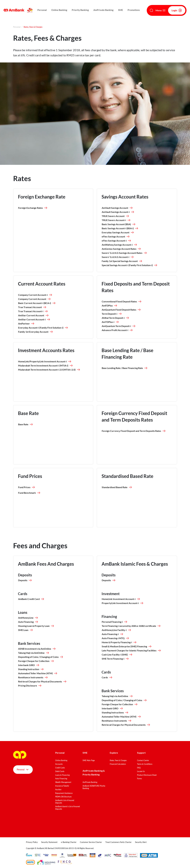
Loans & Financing (62, 775)
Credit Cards (60, 768)
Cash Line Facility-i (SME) (117, 655)
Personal (42, 10)
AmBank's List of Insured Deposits (65, 802)
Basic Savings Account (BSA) (119, 224)
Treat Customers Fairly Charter (118, 842)
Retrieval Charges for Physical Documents (42, 681)
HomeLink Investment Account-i (121, 599)
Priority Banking (80, 10)
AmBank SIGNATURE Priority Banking (94, 787)
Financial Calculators (118, 764)
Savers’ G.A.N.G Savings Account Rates (124, 253)
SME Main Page (89, 760)
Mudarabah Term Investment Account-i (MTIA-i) (46, 366)
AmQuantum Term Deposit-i (119, 326)
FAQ (139, 768)
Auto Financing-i (113, 634)
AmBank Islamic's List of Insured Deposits (68, 808)
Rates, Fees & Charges (118, 760)
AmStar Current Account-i (34, 319)
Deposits (25, 580)
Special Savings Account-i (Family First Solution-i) (130, 265)
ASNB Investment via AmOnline (37, 649)
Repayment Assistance (64, 793)
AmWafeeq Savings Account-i (119, 245)
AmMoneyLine (28, 618)
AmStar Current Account (33, 315)
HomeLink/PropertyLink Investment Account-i (45, 361)
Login (177, 10)
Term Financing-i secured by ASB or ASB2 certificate (131, 626)
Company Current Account (34, 299)
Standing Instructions (115, 713)
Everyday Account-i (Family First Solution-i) (43, 328)
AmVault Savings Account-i (118, 212)
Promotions (134, 10)
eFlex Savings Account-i (116, 241)
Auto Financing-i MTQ (115, 638)
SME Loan (26, 630)
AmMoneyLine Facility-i (116, 630)
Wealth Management (63, 782)
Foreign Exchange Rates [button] (33, 208)
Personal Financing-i (115, 622)
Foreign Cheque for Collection (36, 661)
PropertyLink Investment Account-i (123, 603)
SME (121, 10)
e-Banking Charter (69, 842)
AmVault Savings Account (117, 208)
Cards (107, 677)
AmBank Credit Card (31, 599)
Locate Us (141, 771)
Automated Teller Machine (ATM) (38, 673)
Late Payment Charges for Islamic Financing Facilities (131, 650)
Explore (114, 753)
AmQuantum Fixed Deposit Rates (121, 310)
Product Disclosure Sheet (147, 775)
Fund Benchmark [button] (29, 493)
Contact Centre (143, 760)
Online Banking (59, 10)
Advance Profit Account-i (117, 330)
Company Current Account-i (35, 295)
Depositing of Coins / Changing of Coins (41, 657)
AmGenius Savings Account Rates (121, 249)
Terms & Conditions (145, 764)
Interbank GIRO (29, 665)
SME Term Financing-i (115, 659)
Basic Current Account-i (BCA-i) (37, 303)
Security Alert (141, 842)
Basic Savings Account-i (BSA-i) (120, 228)
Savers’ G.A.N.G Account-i (118, 257)
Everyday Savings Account (118, 232)
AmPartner (26, 324)
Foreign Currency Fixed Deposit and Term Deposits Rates (134, 431)
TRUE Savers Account (115, 216)
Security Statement (49, 842)
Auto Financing (28, 622)
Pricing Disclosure (30, 686)
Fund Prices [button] (27, 487)
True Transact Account (32, 307)
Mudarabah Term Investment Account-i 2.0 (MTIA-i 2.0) (49, 370)
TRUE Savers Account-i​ (116, 220)
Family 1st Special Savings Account (122, 261)
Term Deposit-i (112, 314)
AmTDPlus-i (110, 322)
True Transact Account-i (33, 311)
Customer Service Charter (91, 842)
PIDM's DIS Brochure (63, 797)
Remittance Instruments (33, 677)
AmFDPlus (110, 306)
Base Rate (26, 424)
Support (141, 753)
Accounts (59, 764)
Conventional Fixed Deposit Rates (122, 301)
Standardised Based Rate (117, 487)
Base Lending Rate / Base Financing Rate (125, 368)
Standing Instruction (31, 669)
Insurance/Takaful (62, 786)
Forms (139, 779)
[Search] (151, 10)
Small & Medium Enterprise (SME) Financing (127, 646)
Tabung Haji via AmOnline (34, 653)
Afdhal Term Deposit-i (115, 318)
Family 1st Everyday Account (36, 332)
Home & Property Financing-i (119, 642)
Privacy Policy (32, 842)
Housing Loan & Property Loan (36, 626)
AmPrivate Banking (103, 10)
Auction (58, 790)
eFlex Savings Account (116, 237)
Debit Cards (60, 771)
